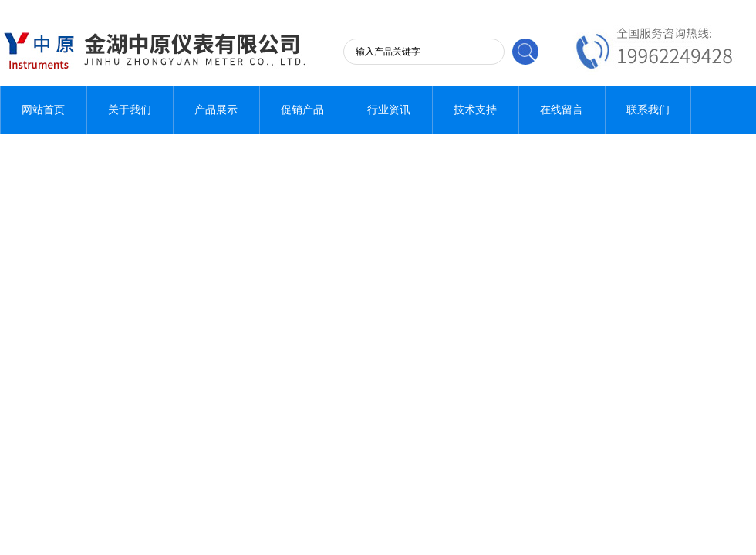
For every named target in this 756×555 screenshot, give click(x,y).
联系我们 (648, 110)
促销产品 (302, 110)
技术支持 (475, 110)
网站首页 (43, 110)
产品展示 (216, 110)
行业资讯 (389, 110)
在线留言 (562, 110)
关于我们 (130, 110)
